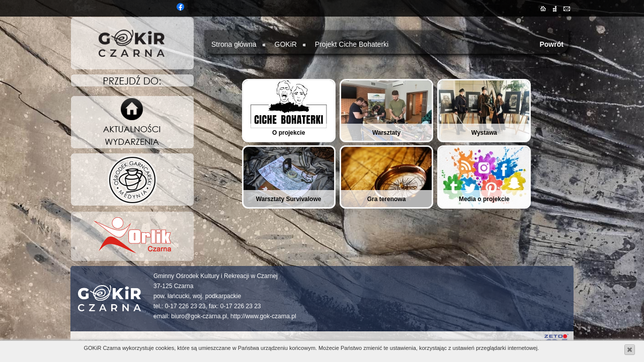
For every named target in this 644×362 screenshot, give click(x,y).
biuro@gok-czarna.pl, (200, 316)
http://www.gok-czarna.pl (263, 316)
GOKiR (286, 44)
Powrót (551, 44)
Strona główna (234, 44)
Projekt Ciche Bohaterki (352, 44)
